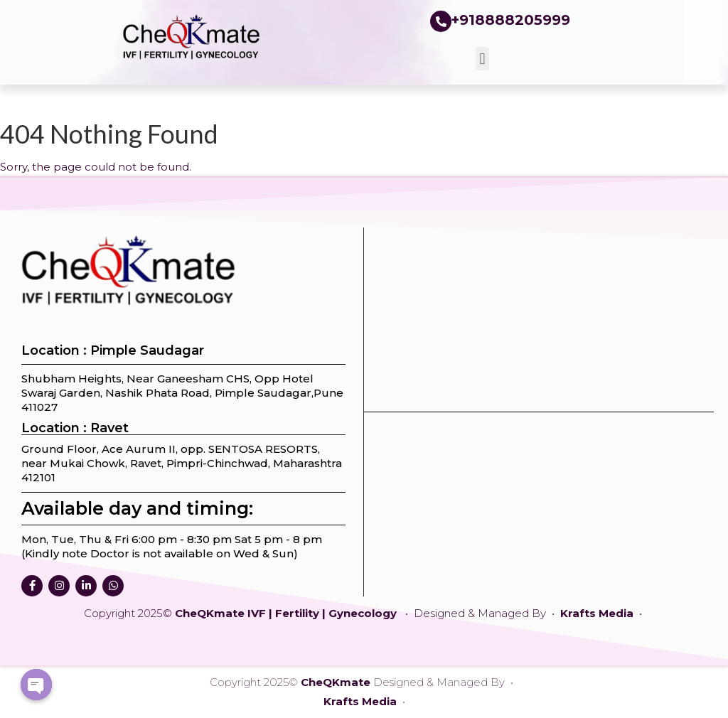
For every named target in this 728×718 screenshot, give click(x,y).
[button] (482, 59)
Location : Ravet (75, 428)
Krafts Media (598, 613)
